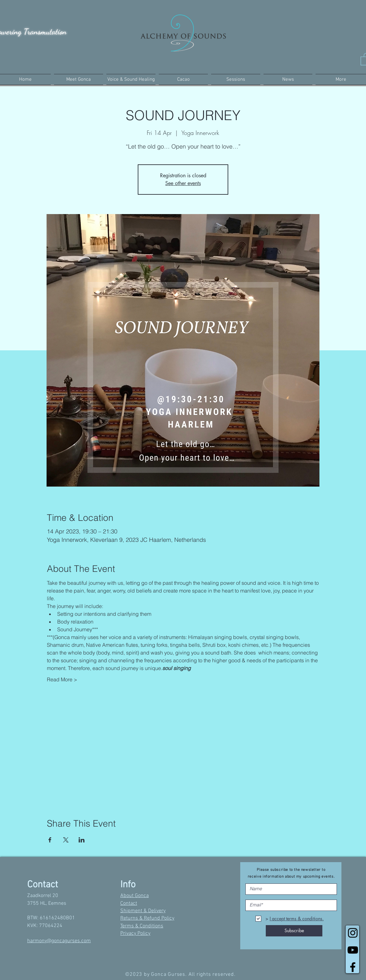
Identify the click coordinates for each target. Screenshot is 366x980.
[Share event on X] (66, 840)
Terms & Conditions (142, 926)
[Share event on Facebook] (50, 840)
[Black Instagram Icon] (353, 933)
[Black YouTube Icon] (353, 950)
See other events (183, 183)
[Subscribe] (294, 931)
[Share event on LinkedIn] (82, 840)
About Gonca (135, 896)
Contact (129, 903)
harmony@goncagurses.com (59, 941)
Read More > (62, 679)
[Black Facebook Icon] (353, 967)
